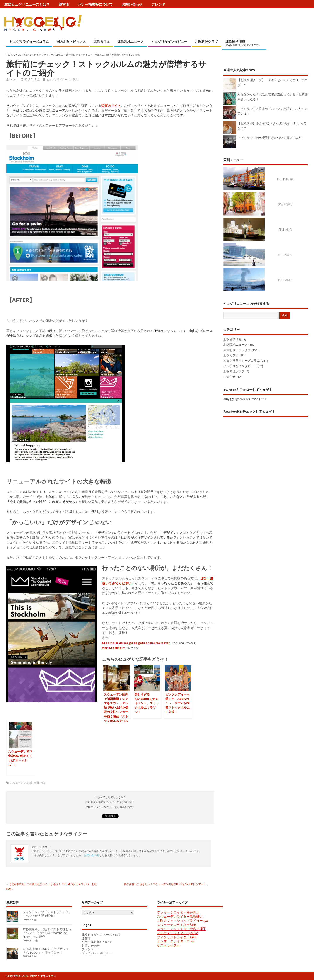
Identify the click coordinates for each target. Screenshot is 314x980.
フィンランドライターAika (177, 937)
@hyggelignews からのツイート (245, 399)
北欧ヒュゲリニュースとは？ (27, 4)
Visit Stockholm (114, 648)
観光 (43, 783)
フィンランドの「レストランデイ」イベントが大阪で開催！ (47, 914)
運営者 (64, 4)
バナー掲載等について (95, 4)
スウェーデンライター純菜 (177, 925)
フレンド (158, 4)
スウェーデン (18, 783)
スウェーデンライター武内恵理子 (182, 929)
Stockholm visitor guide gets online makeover (136, 643)
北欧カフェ (102, 41)
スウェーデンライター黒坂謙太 (180, 916)
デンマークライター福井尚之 (178, 912)
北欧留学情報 (244, 43)
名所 (36, 783)
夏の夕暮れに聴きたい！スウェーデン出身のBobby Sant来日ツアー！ (165, 884)
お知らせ (229, 377)
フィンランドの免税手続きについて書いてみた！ (271, 138)
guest (13, 79)
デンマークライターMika (176, 941)
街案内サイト (111, 105)
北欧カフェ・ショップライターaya (183, 920)
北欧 (30, 783)
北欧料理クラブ (206, 41)
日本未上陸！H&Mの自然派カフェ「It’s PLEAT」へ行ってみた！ (46, 951)
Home (27, 55)
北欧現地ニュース (131, 41)
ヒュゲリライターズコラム (29, 41)
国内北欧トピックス (71, 41)
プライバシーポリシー (97, 953)
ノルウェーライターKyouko (178, 933)
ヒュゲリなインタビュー (169, 41)
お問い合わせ (132, 4)
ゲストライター (168, 945)
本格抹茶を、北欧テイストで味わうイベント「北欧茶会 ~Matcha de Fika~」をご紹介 (47, 933)
